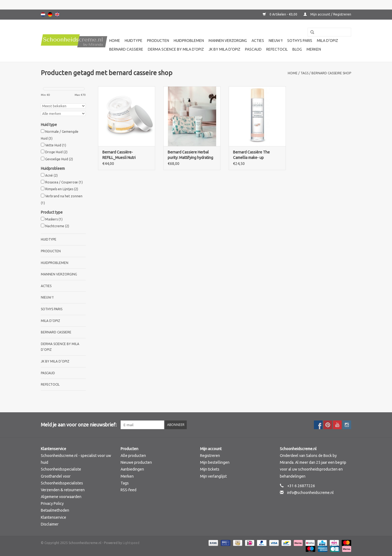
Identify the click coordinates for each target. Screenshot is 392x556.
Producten (158, 41)
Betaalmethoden (55, 510)
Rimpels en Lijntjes (62, 189)
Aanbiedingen (132, 469)
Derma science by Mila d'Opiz (176, 49)
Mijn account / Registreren (327, 14)
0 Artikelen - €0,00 (280, 14)
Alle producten (133, 456)
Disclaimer (50, 524)
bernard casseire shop (331, 73)
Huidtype (134, 41)
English (57, 14)
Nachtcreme (57, 226)
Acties (258, 41)
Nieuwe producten (136, 462)
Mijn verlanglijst (213, 476)
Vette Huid (56, 145)
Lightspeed (131, 543)
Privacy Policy (52, 503)
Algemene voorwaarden (61, 497)
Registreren (210, 456)
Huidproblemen (189, 41)
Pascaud (253, 49)
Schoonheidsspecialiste (61, 469)
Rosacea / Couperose (64, 182)
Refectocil (277, 49)
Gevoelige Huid (59, 159)
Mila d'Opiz (327, 41)
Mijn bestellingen (215, 462)
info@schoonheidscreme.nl (310, 493)
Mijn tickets (210, 469)
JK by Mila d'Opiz (224, 49)
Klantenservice (53, 517)
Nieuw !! (276, 41)
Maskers (54, 219)
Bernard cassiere (126, 49)
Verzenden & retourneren (63, 490)
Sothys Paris (300, 41)
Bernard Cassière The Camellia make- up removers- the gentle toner (256, 155)
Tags (304, 73)
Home (115, 41)
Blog (297, 49)
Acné (51, 175)
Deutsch (50, 14)
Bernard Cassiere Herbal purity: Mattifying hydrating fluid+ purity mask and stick (191, 155)
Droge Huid (56, 152)
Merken (314, 49)
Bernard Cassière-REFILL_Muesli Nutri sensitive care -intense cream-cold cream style (122, 155)
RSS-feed (128, 490)
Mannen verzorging (228, 41)
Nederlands (43, 14)
